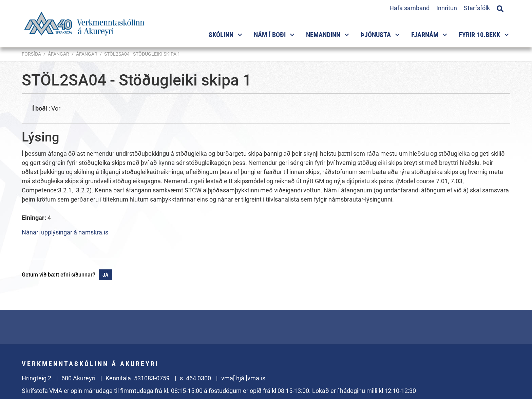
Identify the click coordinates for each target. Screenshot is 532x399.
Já (106, 275)
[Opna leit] (500, 8)
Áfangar (59, 54)
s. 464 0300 (195, 378)
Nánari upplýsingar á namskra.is (65, 232)
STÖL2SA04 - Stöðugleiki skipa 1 (142, 54)
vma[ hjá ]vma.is (243, 378)
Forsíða (31, 54)
